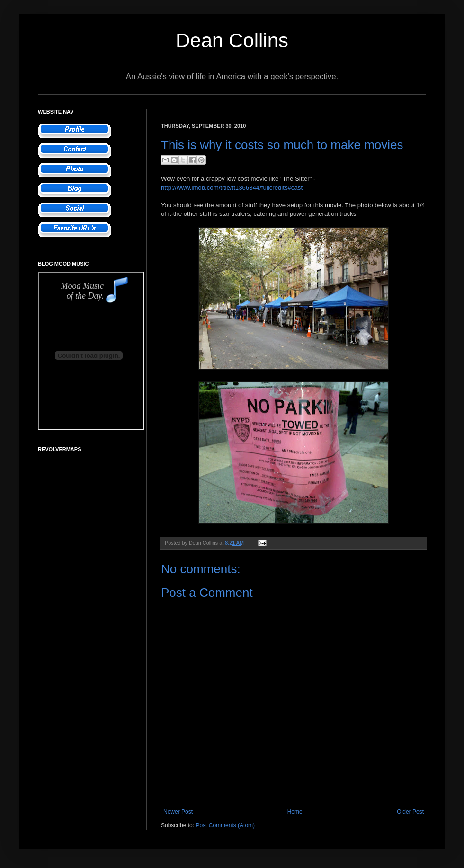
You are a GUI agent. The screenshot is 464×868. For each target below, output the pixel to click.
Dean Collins (232, 40)
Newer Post (178, 812)
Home (295, 812)
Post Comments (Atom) (225, 825)
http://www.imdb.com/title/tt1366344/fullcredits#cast (232, 188)
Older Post (410, 812)
